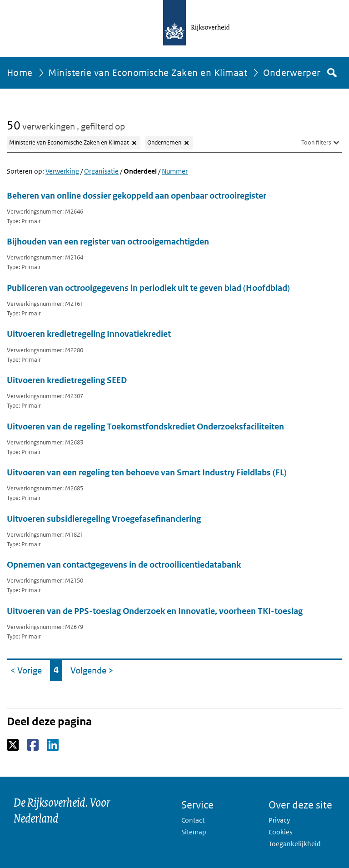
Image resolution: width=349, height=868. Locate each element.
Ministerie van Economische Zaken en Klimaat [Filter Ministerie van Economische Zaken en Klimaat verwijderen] (69, 142)
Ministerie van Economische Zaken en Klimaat (148, 73)
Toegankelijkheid (295, 844)
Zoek (331, 73)
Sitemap (194, 832)
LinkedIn (53, 745)
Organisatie (101, 171)
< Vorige (28, 668)
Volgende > (94, 668)
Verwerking (62, 171)
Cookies (280, 832)
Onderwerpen (293, 73)
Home (20, 73)
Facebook (33, 745)
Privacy (279, 820)
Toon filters (316, 142)
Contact (193, 820)
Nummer (175, 171)
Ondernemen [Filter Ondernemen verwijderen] (164, 142)
